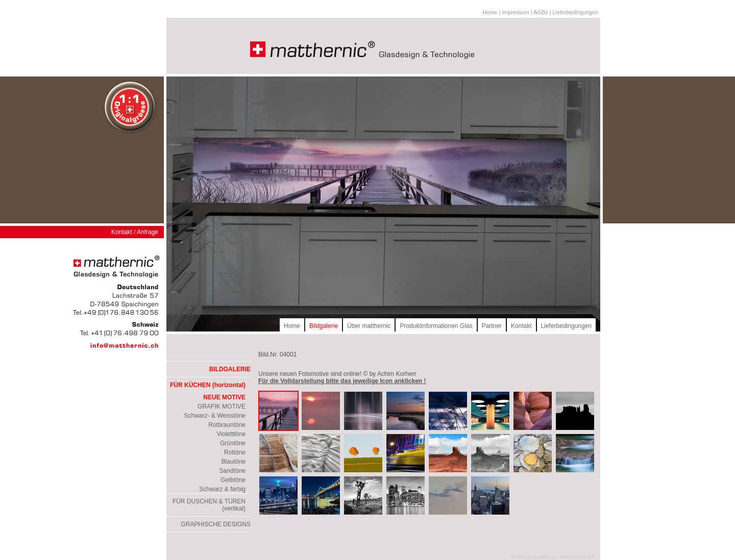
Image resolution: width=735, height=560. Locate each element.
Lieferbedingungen (566, 326)
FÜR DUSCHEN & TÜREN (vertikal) (209, 505)
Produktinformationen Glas (436, 326)
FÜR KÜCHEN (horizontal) (208, 385)
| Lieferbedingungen (574, 12)
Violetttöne (231, 434)
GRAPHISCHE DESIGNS (216, 524)
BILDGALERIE (230, 369)
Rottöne (235, 452)
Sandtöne (232, 471)
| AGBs (539, 12)
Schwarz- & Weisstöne (215, 416)
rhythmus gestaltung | (535, 557)
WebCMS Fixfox (578, 557)
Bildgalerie (324, 326)
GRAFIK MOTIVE (222, 406)
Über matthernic (369, 326)
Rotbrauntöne (227, 425)
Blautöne (234, 462)
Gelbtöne (233, 480)
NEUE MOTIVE (224, 397)
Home (490, 12)
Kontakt (521, 326)
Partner (492, 326)
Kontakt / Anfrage (135, 232)
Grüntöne (233, 443)
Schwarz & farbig (222, 489)
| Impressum (514, 12)
